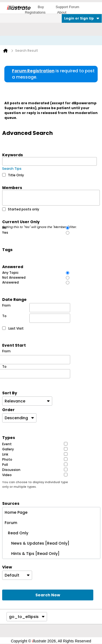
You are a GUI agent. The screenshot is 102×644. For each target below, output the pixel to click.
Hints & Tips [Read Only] (32, 554)
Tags (7, 249)
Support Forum (67, 7)
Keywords (13, 155)
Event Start (14, 345)
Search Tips (12, 169)
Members (12, 187)
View (7, 567)
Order (8, 409)
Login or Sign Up (82, 18)
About (62, 12)
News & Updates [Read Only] (37, 543)
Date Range (14, 299)
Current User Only (40, 222)
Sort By (10, 393)
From (36, 308)
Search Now (48, 595)
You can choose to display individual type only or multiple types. (35, 484)
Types (9, 437)
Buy (41, 7)
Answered (13, 266)
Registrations (35, 12)
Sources (11, 503)
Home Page (16, 512)
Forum (11, 523)
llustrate (18, 8)
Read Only (16, 533)
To (36, 318)
